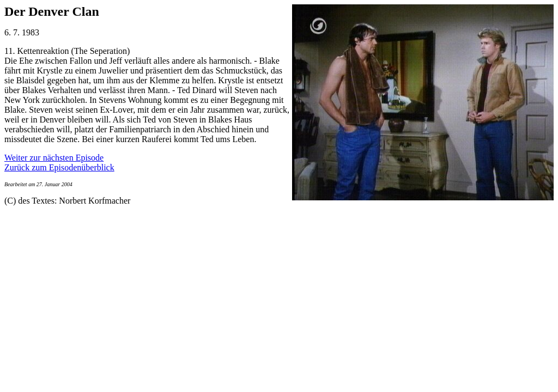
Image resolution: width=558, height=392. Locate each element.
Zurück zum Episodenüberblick (59, 167)
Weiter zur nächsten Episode (54, 158)
